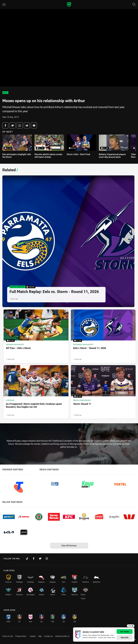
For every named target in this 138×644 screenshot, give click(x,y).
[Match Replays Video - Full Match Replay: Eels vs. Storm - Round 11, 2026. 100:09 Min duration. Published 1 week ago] (68, 241)
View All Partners (69, 546)
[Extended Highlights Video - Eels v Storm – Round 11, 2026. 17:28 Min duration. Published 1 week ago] (103, 336)
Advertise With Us (62, 636)
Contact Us (48, 636)
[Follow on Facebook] (34, 559)
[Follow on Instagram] (47, 559)
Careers (33, 636)
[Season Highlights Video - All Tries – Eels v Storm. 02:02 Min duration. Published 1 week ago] (36, 336)
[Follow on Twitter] (40, 559)
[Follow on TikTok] (27, 559)
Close (131, 626)
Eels (5, 93)
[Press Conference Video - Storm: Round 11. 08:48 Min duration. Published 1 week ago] (103, 392)
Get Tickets (125, 632)
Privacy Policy (21, 636)
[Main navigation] (4, 5)
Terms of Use (8, 636)
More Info (125, 637)
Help (40, 636)
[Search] (134, 5)
